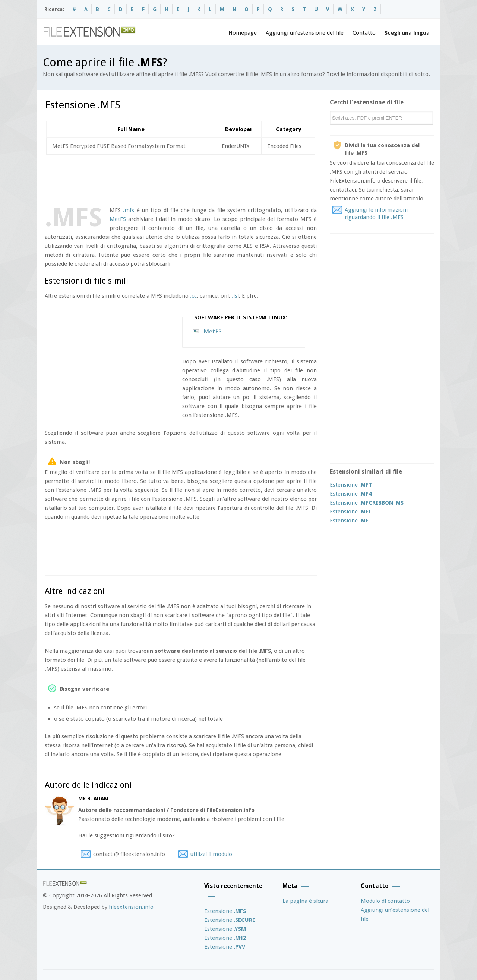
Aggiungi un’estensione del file (305, 33)
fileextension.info (131, 907)
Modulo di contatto (385, 901)
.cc (193, 296)
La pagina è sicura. (306, 901)
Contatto (364, 33)
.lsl (235, 296)
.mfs (129, 210)
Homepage (243, 33)
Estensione (351, 485)
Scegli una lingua (407, 33)
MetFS (118, 219)
